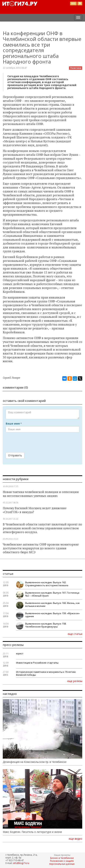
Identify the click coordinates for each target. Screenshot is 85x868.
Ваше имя (14, 424)
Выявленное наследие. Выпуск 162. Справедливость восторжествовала (47, 584)
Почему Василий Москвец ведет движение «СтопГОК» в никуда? (35, 510)
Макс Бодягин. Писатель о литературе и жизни (32, 832)
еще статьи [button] (75, 634)
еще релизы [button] (75, 681)
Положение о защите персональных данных (62, 862)
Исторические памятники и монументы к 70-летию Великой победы (46, 673)
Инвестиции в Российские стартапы (37, 663)
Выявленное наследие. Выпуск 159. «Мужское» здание (52, 615)
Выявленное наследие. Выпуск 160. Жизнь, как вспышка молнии (53, 604)
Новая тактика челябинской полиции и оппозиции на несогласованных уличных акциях (41, 494)
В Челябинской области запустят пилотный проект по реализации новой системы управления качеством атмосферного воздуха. (42, 528)
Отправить (15, 455)
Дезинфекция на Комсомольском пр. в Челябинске (35, 762)
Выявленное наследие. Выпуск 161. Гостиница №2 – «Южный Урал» (52, 594)
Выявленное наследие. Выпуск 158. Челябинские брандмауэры (46, 625)
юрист (20, 653)
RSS (73, 3)
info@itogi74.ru (21, 863)
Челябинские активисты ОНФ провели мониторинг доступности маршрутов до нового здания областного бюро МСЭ (41, 548)
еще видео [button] (76, 839)
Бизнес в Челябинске (62, 858)
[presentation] (34, 442)
